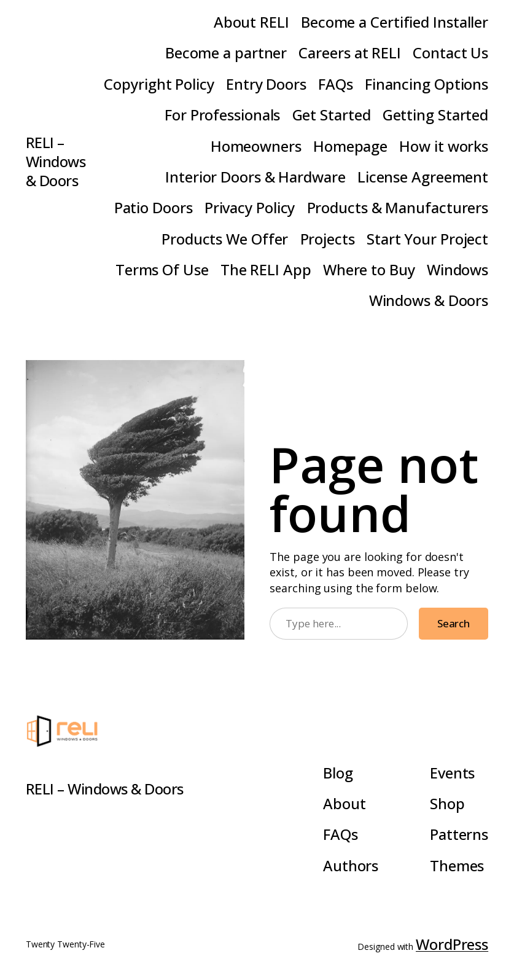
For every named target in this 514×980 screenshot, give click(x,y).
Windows (458, 269)
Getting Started (436, 115)
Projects (328, 239)
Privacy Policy (250, 207)
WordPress (452, 944)
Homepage (350, 146)
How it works (444, 146)
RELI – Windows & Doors (56, 161)
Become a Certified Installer (395, 22)
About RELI (251, 22)
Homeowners (256, 146)
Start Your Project (427, 239)
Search (454, 623)
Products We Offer (225, 239)
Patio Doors (154, 207)
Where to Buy (369, 269)
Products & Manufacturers (398, 207)
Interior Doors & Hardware (255, 177)
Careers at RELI (350, 53)
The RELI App (266, 269)
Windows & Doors (429, 300)
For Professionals (222, 115)
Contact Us (450, 53)
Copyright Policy (159, 84)
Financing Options (426, 84)
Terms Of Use (162, 269)
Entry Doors (266, 84)
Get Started (332, 115)
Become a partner (226, 53)
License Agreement (423, 177)
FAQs (336, 84)
